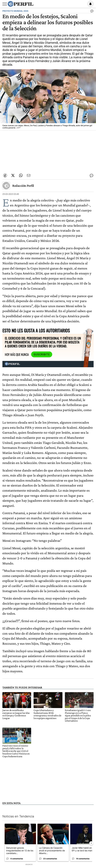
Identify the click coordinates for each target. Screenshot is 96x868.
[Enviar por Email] (29, 175)
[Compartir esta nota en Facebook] (5, 175)
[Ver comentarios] (91, 12)
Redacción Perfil (23, 186)
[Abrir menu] (5, 4)
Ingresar (83, 4)
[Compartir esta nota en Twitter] (13, 175)
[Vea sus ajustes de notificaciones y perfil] (90, 4)
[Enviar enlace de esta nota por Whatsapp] (21, 175)
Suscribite (42, 354)
